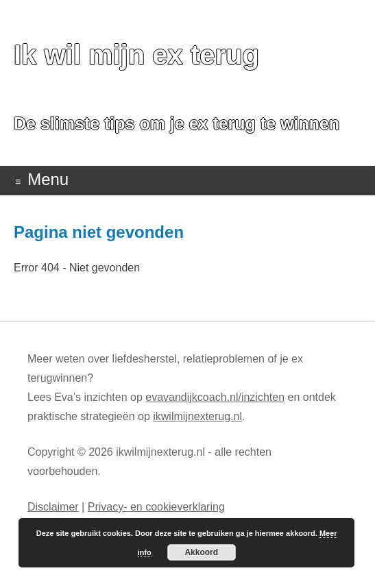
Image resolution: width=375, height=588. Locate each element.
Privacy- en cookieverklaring (156, 507)
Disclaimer (53, 507)
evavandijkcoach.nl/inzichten (215, 397)
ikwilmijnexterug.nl (197, 416)
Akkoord (201, 552)
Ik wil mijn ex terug (136, 55)
